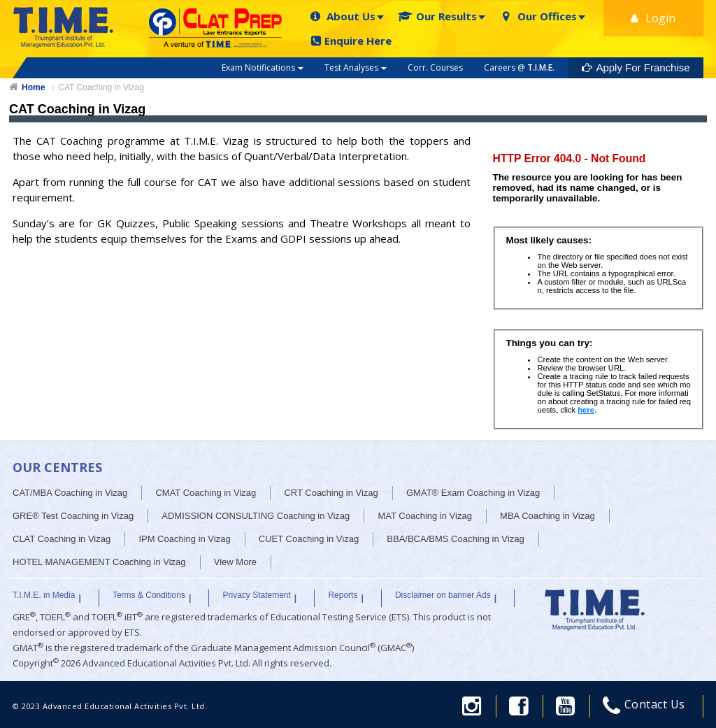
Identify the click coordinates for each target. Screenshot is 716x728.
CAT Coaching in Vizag (101, 87)
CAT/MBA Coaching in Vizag (70, 493)
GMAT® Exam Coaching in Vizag (473, 493)
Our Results (437, 16)
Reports (343, 595)
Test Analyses (356, 67)
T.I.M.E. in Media (44, 595)
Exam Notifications (263, 67)
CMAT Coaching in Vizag (206, 493)
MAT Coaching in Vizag (424, 516)
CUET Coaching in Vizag (309, 539)
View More (235, 562)
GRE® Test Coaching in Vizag (73, 516)
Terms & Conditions (149, 595)
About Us (342, 16)
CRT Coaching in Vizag (331, 493)
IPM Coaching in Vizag (184, 539)
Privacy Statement (256, 595)
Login (653, 18)
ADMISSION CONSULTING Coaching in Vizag (256, 516)
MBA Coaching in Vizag (547, 516)
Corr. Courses (435, 67)
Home (33, 87)
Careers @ (519, 67)
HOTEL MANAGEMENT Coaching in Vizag (99, 562)
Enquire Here (351, 41)
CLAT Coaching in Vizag (62, 539)
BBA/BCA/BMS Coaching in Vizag (455, 539)
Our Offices (538, 16)
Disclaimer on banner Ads (443, 595)
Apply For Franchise (636, 67)
